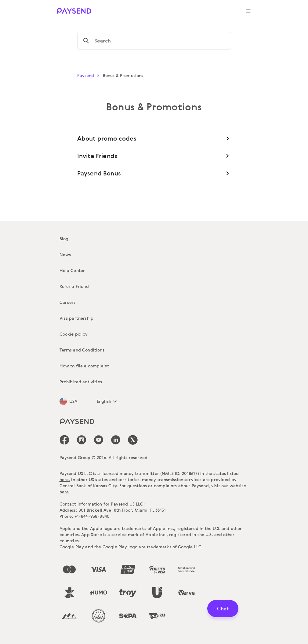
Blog (64, 239)
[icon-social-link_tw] (133, 440)
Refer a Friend (74, 286)
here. (65, 479)
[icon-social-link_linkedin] (116, 440)
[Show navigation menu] (248, 11)
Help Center (72, 270)
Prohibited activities (81, 382)
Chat (223, 608)
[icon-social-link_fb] (64, 440)
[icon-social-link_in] (82, 440)
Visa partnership (77, 318)
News (65, 254)
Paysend (89, 75)
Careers (68, 302)
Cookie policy (74, 334)
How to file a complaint (84, 366)
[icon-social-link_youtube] (99, 440)
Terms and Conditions (82, 350)
